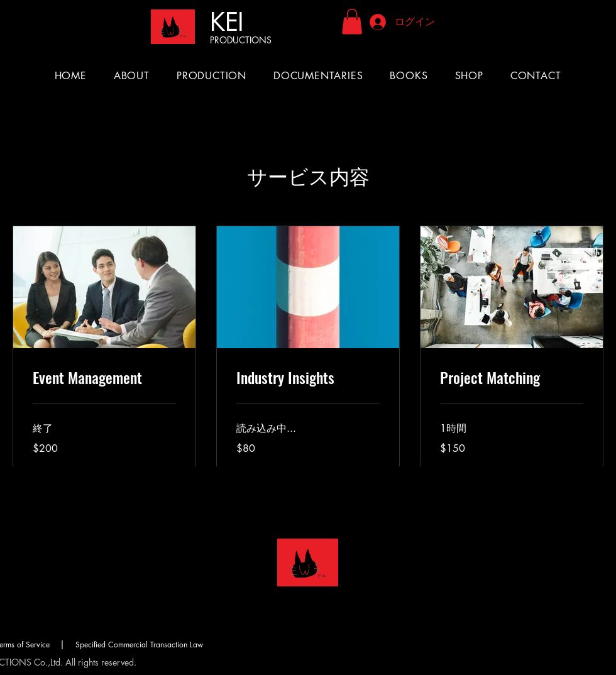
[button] (352, 22)
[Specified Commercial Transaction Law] (139, 644)
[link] (104, 378)
